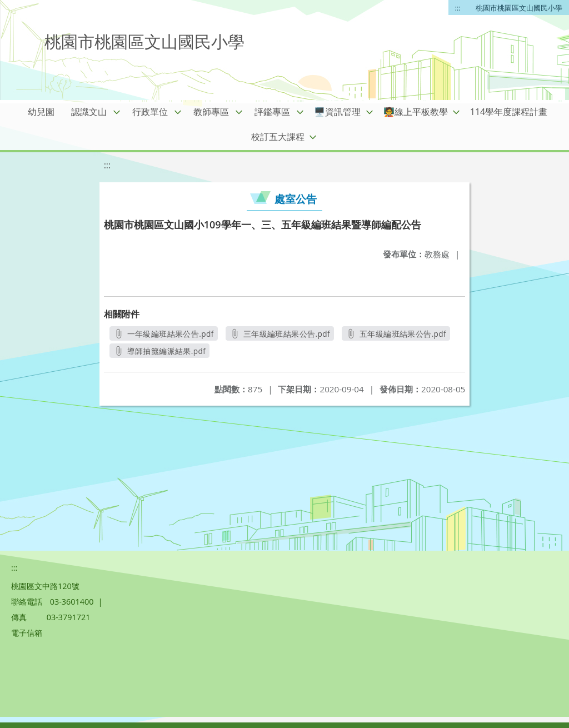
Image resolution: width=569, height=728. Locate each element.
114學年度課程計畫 (509, 112)
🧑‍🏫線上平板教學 (416, 112)
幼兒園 (41, 112)
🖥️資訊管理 (337, 112)
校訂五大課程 (278, 137)
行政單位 (150, 112)
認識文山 (89, 112)
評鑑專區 (272, 112)
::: (458, 8)
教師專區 (211, 112)
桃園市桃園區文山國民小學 (519, 8)
